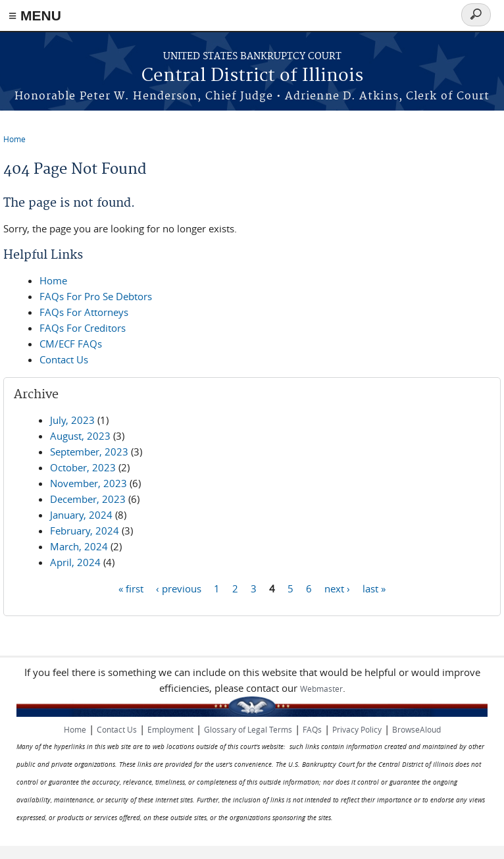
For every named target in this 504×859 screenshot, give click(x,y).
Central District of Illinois (252, 76)
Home (14, 139)
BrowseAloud (416, 729)
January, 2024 (81, 515)
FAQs (312, 729)
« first (131, 588)
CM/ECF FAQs (71, 344)
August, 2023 (80, 436)
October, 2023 (83, 467)
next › (337, 588)
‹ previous (179, 588)
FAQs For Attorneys (84, 312)
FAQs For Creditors (83, 328)
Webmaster (321, 689)
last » (374, 588)
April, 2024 (75, 562)
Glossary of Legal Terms (248, 729)
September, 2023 (89, 452)
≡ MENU (35, 15)
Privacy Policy (357, 729)
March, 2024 (79, 546)
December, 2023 (88, 499)
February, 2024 (85, 531)
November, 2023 (88, 483)
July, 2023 (72, 420)
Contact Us (64, 359)
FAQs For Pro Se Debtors (96, 296)
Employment (170, 729)
